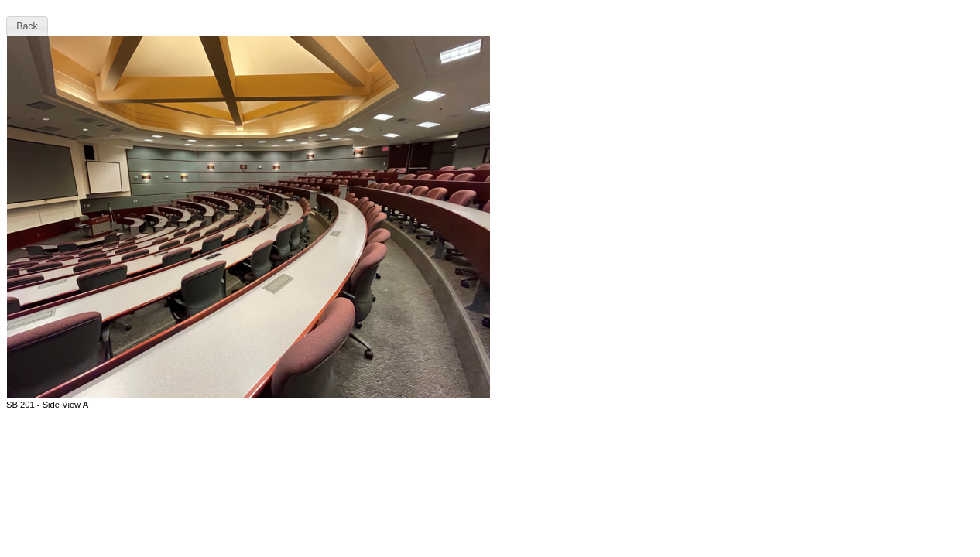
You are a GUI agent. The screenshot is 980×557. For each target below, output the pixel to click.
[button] (27, 26)
